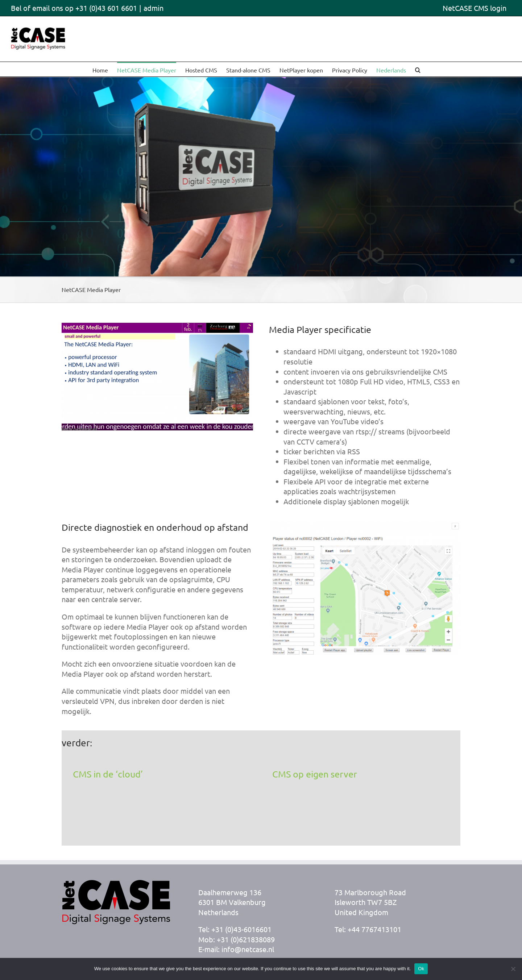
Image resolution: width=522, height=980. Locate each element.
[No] (513, 969)
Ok (421, 969)
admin (154, 8)
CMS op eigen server (315, 774)
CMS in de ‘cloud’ (108, 774)
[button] (418, 69)
